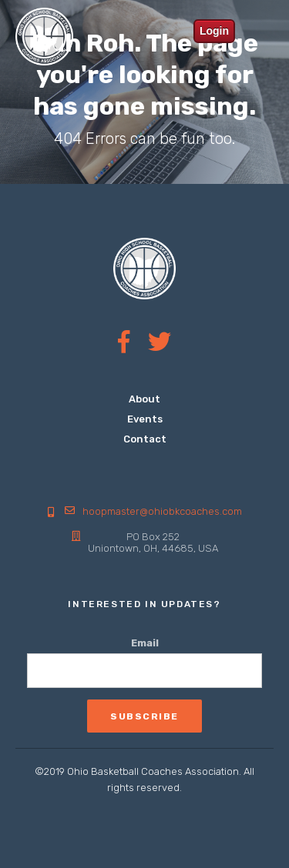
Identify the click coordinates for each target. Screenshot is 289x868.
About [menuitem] (144, 399)
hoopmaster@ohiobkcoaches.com (162, 511)
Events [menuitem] (145, 419)
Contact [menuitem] (145, 439)
